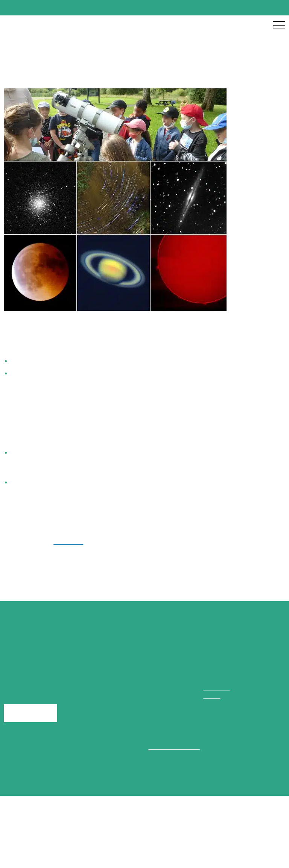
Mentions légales (122, 853)
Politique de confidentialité (197, 853)
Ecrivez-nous (30, 729)
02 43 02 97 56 (224, 703)
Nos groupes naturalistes (67, 55)
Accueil (14, 55)
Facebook (65, 550)
